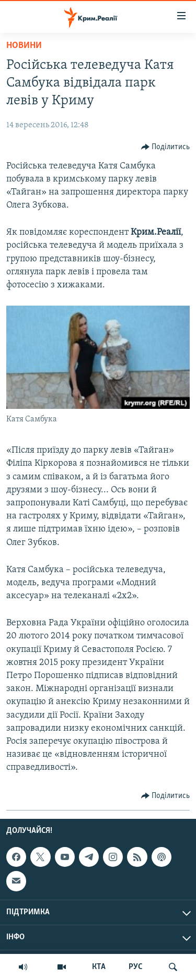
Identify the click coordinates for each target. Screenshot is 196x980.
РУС (136, 967)
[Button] (166, 147)
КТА (99, 967)
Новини (24, 46)
